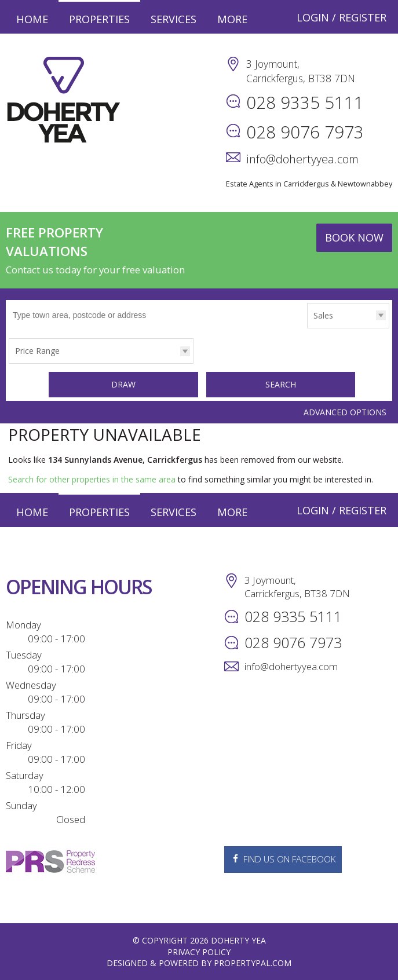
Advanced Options (345, 411)
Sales (323, 315)
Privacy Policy (199, 951)
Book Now (354, 237)
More (232, 19)
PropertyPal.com (253, 962)
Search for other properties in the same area (92, 479)
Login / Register (342, 17)
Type (307, 328)
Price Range (37, 351)
